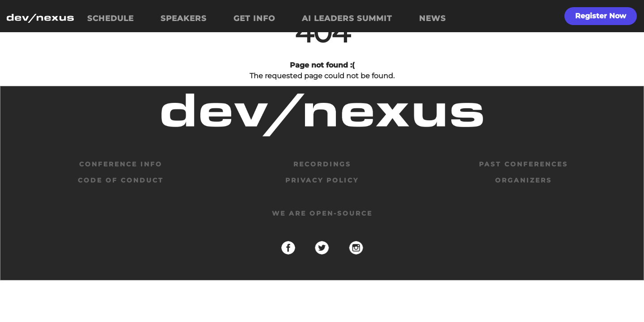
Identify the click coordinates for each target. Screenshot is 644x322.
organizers (523, 180)
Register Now (601, 16)
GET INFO (254, 18)
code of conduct (121, 180)
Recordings (322, 164)
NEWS (432, 18)
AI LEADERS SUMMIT (347, 18)
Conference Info (121, 164)
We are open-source (322, 213)
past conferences (523, 164)
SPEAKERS (184, 18)
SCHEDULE (110, 18)
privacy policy (322, 180)
